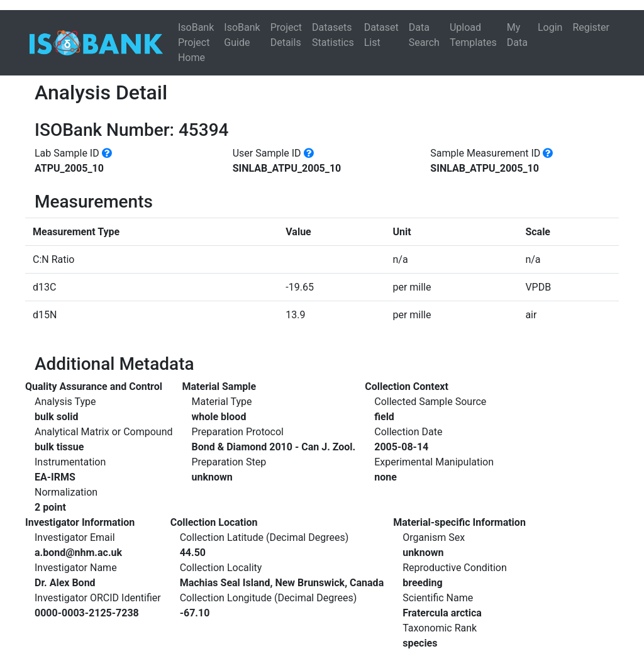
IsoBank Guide (242, 35)
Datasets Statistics (333, 35)
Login (550, 27)
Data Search (424, 35)
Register (591, 27)
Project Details (286, 35)
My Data (517, 35)
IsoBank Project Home (196, 42)
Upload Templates (473, 35)
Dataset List (381, 35)
